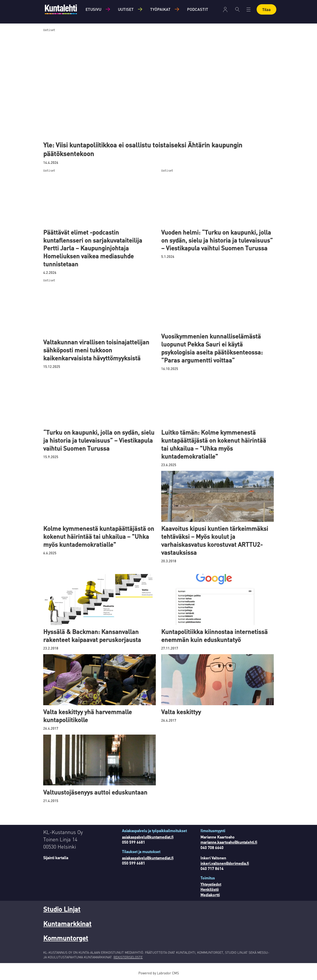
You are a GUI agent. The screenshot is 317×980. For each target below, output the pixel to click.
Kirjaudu (225, 10)
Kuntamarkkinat (67, 924)
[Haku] (237, 9)
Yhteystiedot (211, 884)
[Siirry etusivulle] (61, 9)
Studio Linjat (62, 909)
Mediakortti (210, 895)
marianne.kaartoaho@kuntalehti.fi (229, 842)
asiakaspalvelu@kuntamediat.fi (148, 837)
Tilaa (266, 10)
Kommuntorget (66, 938)
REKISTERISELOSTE (128, 957)
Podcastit (198, 9)
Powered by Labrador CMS (159, 973)
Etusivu (93, 9)
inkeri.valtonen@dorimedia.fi (225, 863)
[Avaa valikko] (249, 10)
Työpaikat (160, 9)
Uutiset (126, 9)
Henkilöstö (210, 889)
